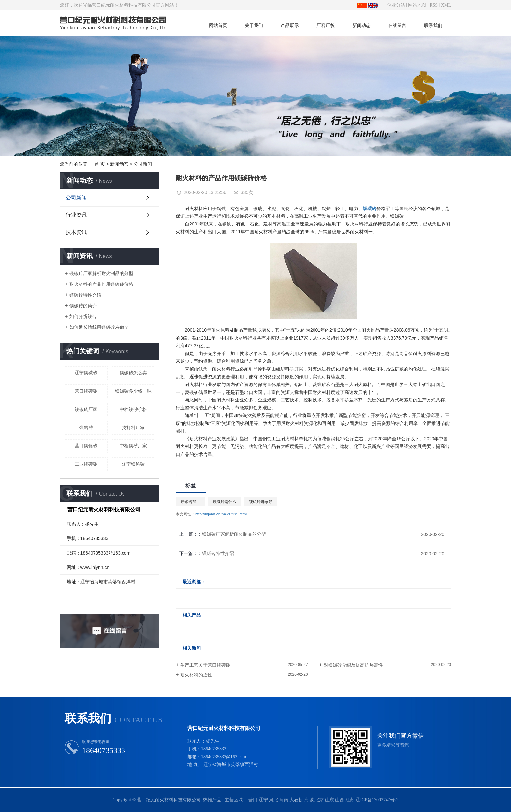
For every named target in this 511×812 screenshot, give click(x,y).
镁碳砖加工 (190, 502)
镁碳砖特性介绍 (85, 295)
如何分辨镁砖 (83, 316)
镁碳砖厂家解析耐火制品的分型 (101, 273)
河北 (273, 800)
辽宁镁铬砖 (133, 464)
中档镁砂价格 (133, 409)
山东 (329, 800)
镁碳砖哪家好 (261, 502)
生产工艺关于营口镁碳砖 (205, 665)
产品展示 (290, 25)
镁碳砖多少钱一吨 (133, 391)
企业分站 (396, 5)
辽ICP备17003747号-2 (377, 800)
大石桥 (296, 800)
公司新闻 (143, 164)
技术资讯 (76, 232)
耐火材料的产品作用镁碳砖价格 (101, 284)
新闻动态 (361, 25)
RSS (434, 5)
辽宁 (263, 800)
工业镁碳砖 (86, 464)
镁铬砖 (86, 428)
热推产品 (212, 800)
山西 (340, 800)
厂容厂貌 (326, 25)
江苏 (350, 800)
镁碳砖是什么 (225, 502)
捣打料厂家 (133, 428)
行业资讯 (76, 215)
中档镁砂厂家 (133, 446)
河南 (284, 800)
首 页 (100, 164)
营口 (253, 800)
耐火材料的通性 (196, 675)
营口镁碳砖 (86, 391)
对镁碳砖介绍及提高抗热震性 (353, 665)
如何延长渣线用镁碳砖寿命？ (99, 327)
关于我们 (254, 25)
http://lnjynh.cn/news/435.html (221, 514)
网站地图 (417, 5)
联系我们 (433, 25)
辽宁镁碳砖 (86, 373)
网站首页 (218, 25)
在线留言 (397, 25)
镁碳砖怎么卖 (133, 373)
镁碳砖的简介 (83, 306)
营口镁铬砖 (86, 446)
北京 (319, 800)
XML (446, 5)
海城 (309, 800)
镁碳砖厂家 (86, 409)
